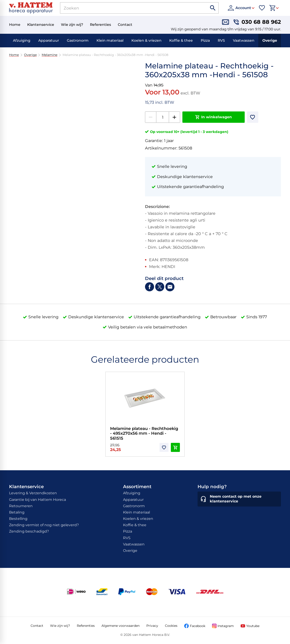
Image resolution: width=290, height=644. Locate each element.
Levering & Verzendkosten (33, 493)
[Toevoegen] (253, 117)
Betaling (17, 512)
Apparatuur (49, 40)
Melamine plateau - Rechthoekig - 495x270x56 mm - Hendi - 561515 (144, 433)
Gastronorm (78, 40)
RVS (221, 40)
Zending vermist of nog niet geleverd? (44, 525)
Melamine (50, 55)
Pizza (205, 40)
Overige (270, 40)
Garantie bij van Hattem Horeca (37, 500)
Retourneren (21, 506)
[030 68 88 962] (257, 22)
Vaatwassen (244, 40)
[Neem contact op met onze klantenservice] (239, 499)
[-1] (151, 117)
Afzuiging (22, 40)
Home (14, 55)
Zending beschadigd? (29, 531)
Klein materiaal (110, 40)
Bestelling (18, 519)
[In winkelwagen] (214, 117)
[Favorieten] (262, 8)
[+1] (174, 117)
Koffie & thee (181, 40)
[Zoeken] (129, 8)
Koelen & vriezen (146, 40)
